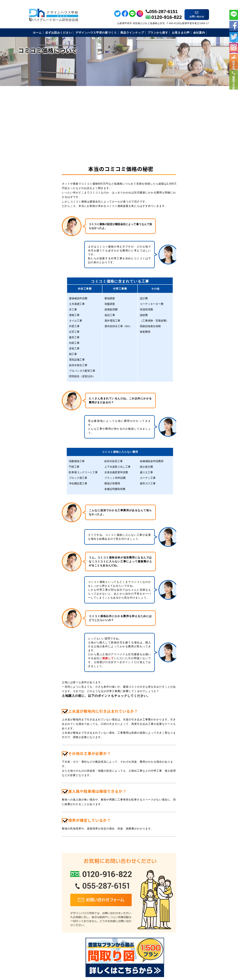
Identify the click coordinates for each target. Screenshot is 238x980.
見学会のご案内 (172, 223)
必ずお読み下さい (174, 183)
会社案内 (168, 231)
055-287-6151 (163, 5)
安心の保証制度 (172, 191)
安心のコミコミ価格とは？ (179, 199)
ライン (234, 14)
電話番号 (234, 96)
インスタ (234, 48)
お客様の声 (170, 215)
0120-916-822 (167, 11)
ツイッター (234, 36)
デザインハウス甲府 (119, 956)
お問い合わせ (171, 239)
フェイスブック (234, 25)
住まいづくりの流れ (175, 207)
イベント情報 (234, 66)
